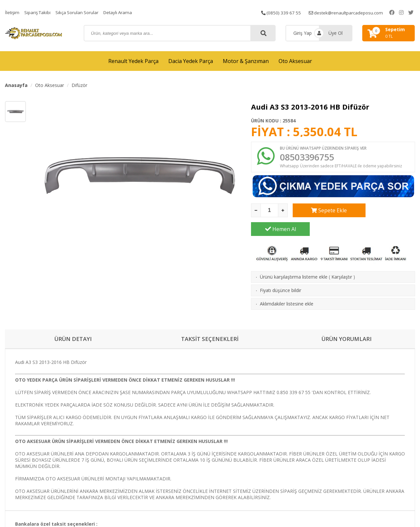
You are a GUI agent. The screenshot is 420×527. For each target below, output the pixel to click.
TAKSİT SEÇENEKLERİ (210, 322)
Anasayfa (16, 85)
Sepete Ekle (322, 212)
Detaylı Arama (122, 12)
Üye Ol (336, 33)
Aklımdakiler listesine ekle (287, 286)
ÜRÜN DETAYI (73, 322)
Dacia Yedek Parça (191, 61)
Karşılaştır (342, 259)
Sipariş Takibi (39, 12)
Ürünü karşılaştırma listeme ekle (294, 259)
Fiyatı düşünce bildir (281, 273)
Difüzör (79, 85)
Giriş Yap (303, 33)
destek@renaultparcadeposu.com (354, 12)
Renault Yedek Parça (133, 61)
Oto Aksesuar (295, 61)
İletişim (12, 12)
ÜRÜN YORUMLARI (347, 322)
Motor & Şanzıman (246, 61)
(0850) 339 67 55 (287, 12)
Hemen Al (386, 212)
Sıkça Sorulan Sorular (80, 12)
